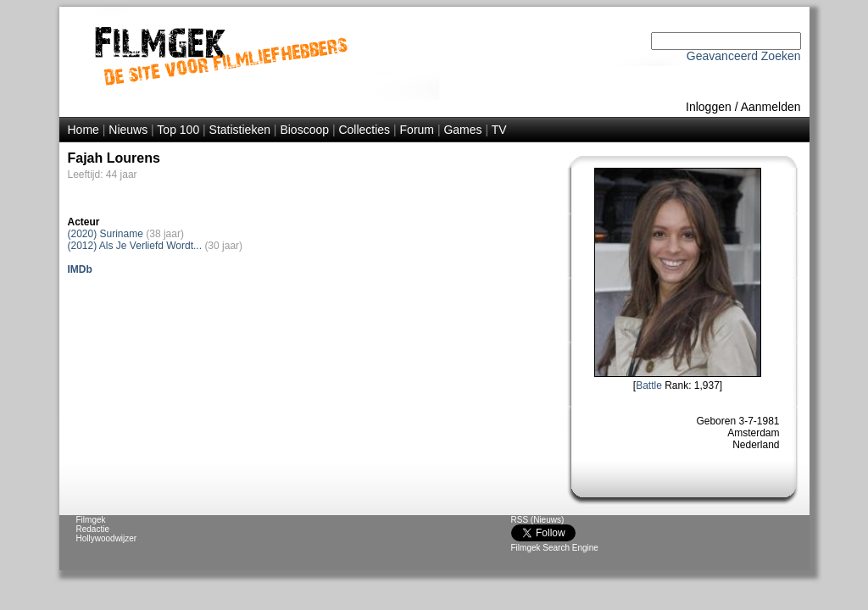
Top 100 (178, 130)
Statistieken (240, 130)
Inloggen (709, 107)
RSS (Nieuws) (538, 520)
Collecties (364, 130)
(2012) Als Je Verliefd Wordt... (135, 246)
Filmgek (91, 520)
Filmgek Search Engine (555, 548)
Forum (417, 130)
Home (83, 130)
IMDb (80, 269)
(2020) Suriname (106, 234)
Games (462, 130)
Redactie (93, 529)
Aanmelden (771, 107)
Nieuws (128, 130)
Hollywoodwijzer (107, 538)
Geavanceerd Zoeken (744, 56)
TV (499, 130)
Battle (649, 385)
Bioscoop (304, 130)
